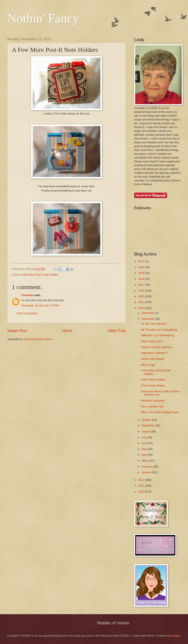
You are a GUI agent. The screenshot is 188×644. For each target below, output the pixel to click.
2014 (142, 302)
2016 (142, 290)
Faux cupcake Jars (152, 406)
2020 (142, 267)
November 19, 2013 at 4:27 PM (40, 305)
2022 (142, 261)
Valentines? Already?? (154, 353)
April (145, 455)
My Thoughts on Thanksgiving (159, 330)
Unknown (27, 295)
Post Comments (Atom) (38, 339)
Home (67, 331)
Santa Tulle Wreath (152, 359)
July (144, 437)
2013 (142, 308)
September (149, 425)
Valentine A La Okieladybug (157, 335)
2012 (142, 480)
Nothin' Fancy (43, 18)
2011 (142, 486)
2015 (142, 296)
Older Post (117, 331)
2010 (142, 492)
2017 (142, 285)
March (146, 461)
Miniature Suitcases (153, 401)
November (148, 319)
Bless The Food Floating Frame (160, 412)
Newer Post (17, 331)
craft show (27, 275)
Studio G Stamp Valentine (156, 347)
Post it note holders (47, 275)
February (147, 467)
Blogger (176, 636)
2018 (142, 279)
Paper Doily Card (151, 341)
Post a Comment (27, 313)
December (148, 313)
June (145, 443)
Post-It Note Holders (153, 380)
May (144, 449)
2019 (142, 273)
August (146, 431)
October (147, 420)
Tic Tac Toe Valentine (154, 324)
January (147, 472)
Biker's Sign (148, 365)
